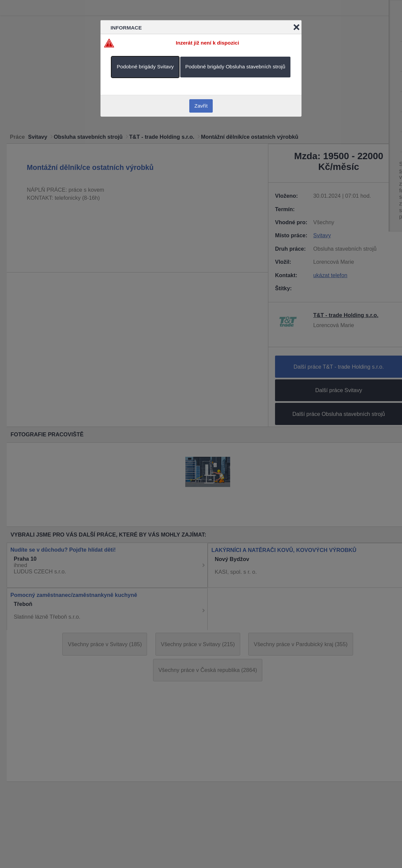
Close (296, 27)
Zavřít (201, 106)
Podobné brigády (145, 67)
